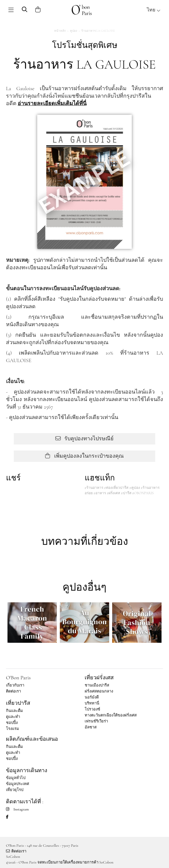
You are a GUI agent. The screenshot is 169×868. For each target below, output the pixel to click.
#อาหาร (100, 493)
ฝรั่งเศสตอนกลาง (99, 691)
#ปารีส (126, 493)
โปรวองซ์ (92, 709)
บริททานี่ (92, 703)
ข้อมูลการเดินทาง (27, 770)
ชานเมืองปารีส (97, 685)
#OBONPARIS (143, 493)
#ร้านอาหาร (94, 488)
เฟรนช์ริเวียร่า (96, 721)
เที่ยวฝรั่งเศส (99, 678)
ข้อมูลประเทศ (17, 784)
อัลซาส (91, 727)
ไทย (154, 10)
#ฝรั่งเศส (113, 493)
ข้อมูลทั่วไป (16, 778)
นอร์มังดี (92, 697)
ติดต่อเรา (13, 691)
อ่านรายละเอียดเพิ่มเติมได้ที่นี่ (52, 103)
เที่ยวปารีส (18, 703)
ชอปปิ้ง (12, 723)
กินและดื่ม (15, 711)
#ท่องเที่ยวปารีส (116, 488)
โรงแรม (13, 729)
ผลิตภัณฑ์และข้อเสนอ (32, 739)
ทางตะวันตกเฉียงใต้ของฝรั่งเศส (111, 715)
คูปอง (74, 31)
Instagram (17, 809)
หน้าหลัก (60, 31)
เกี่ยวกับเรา (15, 685)
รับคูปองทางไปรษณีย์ (84, 438)
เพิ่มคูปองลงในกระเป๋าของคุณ (84, 456)
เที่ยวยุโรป (15, 790)
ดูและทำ (13, 717)
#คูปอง (134, 488)
